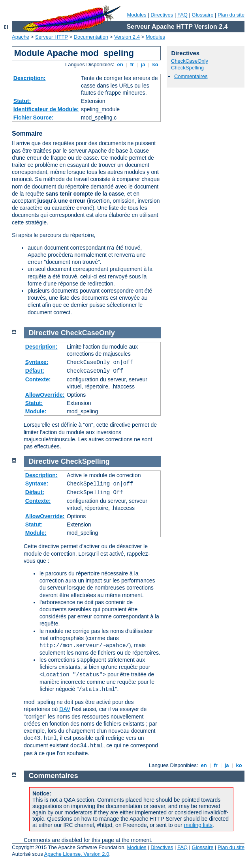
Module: (36, 411)
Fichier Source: (34, 118)
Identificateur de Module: (46, 109)
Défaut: (35, 371)
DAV (65, 709)
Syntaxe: (37, 362)
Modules (136, 15)
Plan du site (231, 15)
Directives (162, 15)
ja (143, 64)
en (120, 64)
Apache (21, 37)
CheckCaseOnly (190, 61)
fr (132, 64)
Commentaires (191, 76)
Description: (30, 78)
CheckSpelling (187, 68)
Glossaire (203, 15)
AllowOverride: (45, 395)
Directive (44, 333)
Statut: (22, 101)
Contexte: (38, 379)
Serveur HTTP (52, 37)
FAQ (182, 15)
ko (155, 64)
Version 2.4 (127, 37)
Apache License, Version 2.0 (77, 854)
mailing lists (198, 825)
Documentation (91, 37)
